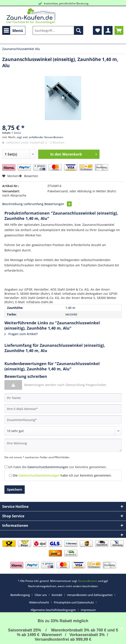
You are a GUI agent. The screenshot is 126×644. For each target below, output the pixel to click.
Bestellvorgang (20, 595)
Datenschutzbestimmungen (48, 467)
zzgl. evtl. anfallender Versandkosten (40, 137)
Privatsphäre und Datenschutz (74, 602)
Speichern (15, 489)
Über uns (41, 595)
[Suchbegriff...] (58, 30)
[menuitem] (14, 30)
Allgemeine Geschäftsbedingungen (53, 610)
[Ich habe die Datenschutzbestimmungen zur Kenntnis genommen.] (6, 467)
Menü (13, 30)
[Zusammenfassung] (63, 420)
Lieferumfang (34, 204)
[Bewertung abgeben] (63, 431)
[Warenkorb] (119, 30)
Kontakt (57, 595)
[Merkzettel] (97, 30)
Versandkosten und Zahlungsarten (90, 595)
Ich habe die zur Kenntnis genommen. (57, 467)
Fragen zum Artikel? (21, 334)
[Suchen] (79, 30)
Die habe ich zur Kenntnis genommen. (62, 475)
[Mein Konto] (108, 30)
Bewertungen (58, 204)
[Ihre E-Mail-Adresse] (63, 409)
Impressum (88, 610)
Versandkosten (88, 581)
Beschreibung (12, 204)
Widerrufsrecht (39, 602)
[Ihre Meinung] (63, 445)
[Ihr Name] (63, 398)
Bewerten (28, 176)
